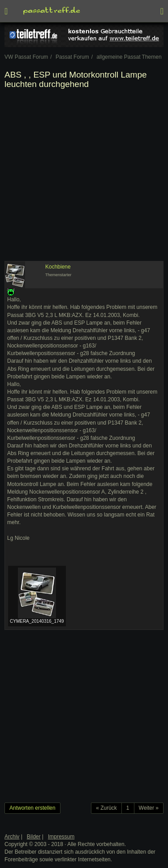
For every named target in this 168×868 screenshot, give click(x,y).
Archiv (12, 837)
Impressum (61, 837)
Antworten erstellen (32, 808)
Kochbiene (58, 267)
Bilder (34, 837)
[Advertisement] (84, 177)
